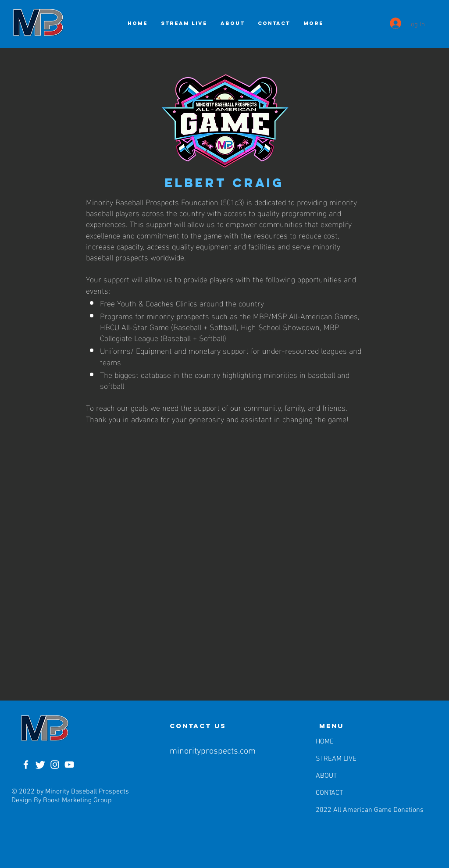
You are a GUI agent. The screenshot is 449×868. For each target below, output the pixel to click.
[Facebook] (26, 765)
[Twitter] (40, 765)
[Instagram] (55, 765)
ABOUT (326, 776)
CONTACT (329, 793)
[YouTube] (69, 765)
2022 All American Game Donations (338, 810)
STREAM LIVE (336, 759)
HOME (325, 742)
